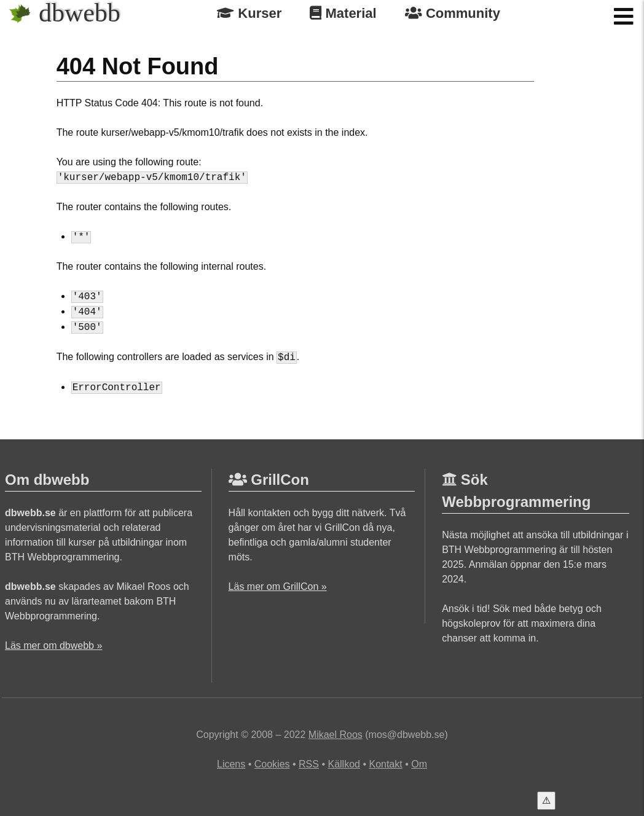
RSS (309, 764)
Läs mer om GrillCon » (278, 586)
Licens (231, 764)
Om (419, 764)
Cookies (272, 764)
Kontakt (385, 764)
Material (343, 13)
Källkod (344, 764)
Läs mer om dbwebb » (53, 645)
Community (453, 13)
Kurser (249, 13)
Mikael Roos (336, 735)
